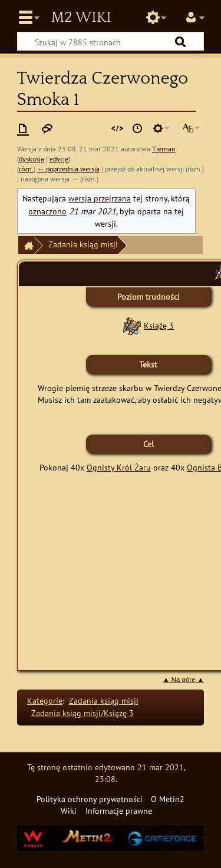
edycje (59, 159)
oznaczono (47, 211)
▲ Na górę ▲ (183, 680)
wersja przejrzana (100, 198)
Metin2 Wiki (81, 18)
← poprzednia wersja (68, 169)
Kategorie (45, 700)
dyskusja (32, 159)
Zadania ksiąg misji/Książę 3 (83, 713)
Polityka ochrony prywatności (90, 799)
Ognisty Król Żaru (119, 467)
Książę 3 (159, 325)
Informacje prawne (119, 811)
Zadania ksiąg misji (83, 244)
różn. (26, 169)
